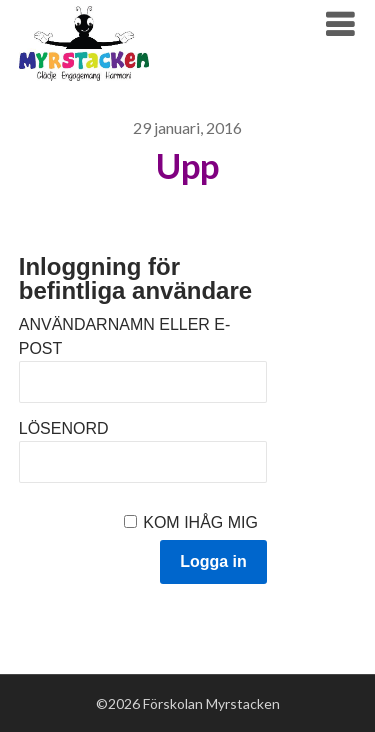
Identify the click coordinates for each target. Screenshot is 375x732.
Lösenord (64, 428)
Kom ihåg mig (200, 522)
